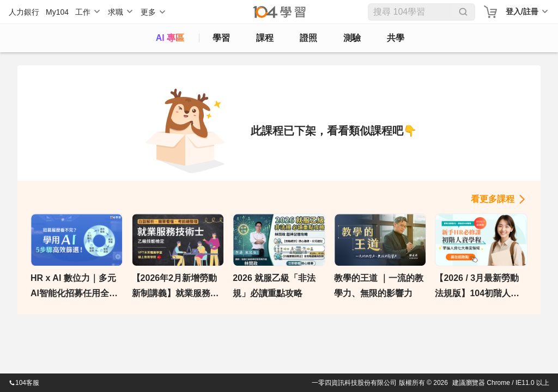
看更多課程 (493, 199)
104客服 (24, 383)
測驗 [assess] (352, 38)
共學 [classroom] (396, 38)
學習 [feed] (221, 38)
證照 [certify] (308, 38)
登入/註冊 (522, 11)
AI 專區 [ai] (170, 38)
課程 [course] (265, 38)
